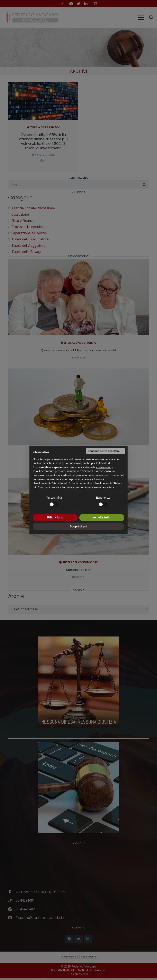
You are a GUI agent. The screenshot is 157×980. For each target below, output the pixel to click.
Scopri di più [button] (79, 526)
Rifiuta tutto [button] (55, 517)
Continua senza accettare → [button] (105, 451)
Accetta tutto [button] (102, 517)
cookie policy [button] (104, 467)
